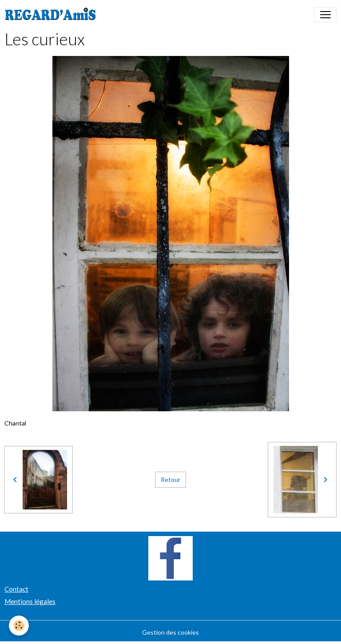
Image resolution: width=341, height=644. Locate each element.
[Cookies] (19, 626)
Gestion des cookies (170, 632)
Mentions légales (30, 601)
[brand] (52, 15)
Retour (170, 479)
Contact (16, 589)
